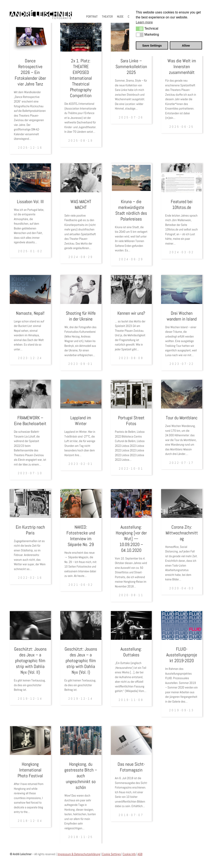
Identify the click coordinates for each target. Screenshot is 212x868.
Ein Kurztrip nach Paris (30, 530)
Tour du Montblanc (182, 418)
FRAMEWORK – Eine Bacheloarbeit (30, 421)
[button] (140, 29)
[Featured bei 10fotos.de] (182, 178)
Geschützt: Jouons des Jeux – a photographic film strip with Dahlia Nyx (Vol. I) (81, 661)
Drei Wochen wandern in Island (182, 316)
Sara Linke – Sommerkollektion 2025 (131, 66)
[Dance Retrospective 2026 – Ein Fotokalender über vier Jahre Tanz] (30, 37)
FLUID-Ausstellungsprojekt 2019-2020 (182, 655)
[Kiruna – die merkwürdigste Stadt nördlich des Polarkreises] (131, 178)
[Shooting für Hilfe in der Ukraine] (81, 289)
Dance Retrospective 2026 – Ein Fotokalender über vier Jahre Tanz (30, 72)
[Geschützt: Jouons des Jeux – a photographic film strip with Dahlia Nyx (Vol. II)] (30, 625)
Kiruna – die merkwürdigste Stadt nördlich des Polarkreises (131, 210)
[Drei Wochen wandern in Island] (182, 289)
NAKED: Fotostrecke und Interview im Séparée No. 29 (81, 536)
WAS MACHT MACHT (81, 204)
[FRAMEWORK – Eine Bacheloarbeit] (30, 394)
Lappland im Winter (81, 421)
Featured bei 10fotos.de (182, 204)
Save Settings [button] (152, 46)
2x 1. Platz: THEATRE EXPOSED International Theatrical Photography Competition (81, 78)
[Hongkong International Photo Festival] (30, 741)
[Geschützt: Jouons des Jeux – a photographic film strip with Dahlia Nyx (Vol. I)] (81, 625)
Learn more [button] (144, 22)
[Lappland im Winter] (81, 394)
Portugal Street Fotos (131, 421)
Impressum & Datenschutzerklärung (79, 854)
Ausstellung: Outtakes (131, 652)
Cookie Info (129, 854)
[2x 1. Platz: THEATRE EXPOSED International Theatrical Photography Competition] (81, 37)
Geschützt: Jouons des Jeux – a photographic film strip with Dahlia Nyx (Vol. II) (30, 661)
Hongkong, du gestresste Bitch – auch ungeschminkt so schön (81, 776)
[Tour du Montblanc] (182, 394)
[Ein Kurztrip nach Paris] (30, 503)
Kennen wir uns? (131, 313)
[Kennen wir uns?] (131, 289)
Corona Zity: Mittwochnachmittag (182, 533)
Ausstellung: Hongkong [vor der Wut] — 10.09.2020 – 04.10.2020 (131, 539)
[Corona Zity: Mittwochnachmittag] (182, 503)
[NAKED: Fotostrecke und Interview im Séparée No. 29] (81, 503)
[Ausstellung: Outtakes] (131, 625)
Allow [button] (186, 46)
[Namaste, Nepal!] (30, 289)
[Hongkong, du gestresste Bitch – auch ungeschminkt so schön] (81, 741)
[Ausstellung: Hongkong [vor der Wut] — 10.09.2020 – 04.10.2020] (131, 503)
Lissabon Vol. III (30, 201)
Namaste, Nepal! (30, 313)
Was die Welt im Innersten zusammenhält (182, 66)
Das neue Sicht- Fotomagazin (131, 767)
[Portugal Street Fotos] (131, 394)
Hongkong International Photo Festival (30, 770)
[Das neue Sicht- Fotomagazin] (131, 741)
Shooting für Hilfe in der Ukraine (81, 316)
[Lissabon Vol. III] (30, 178)
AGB (140, 854)
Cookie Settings (111, 854)
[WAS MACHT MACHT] (81, 178)
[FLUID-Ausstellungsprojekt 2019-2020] (182, 625)
